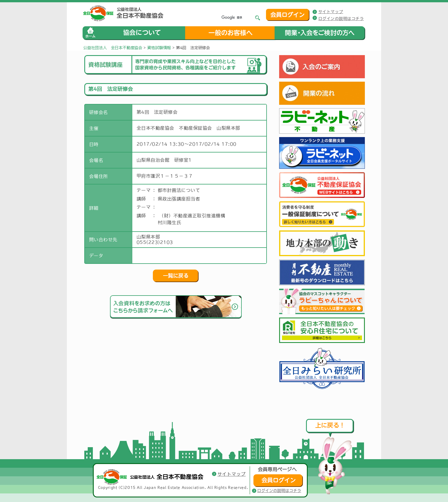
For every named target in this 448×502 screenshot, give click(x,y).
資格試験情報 (159, 48)
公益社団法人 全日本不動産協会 (113, 48)
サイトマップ (331, 12)
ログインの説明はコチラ (341, 19)
